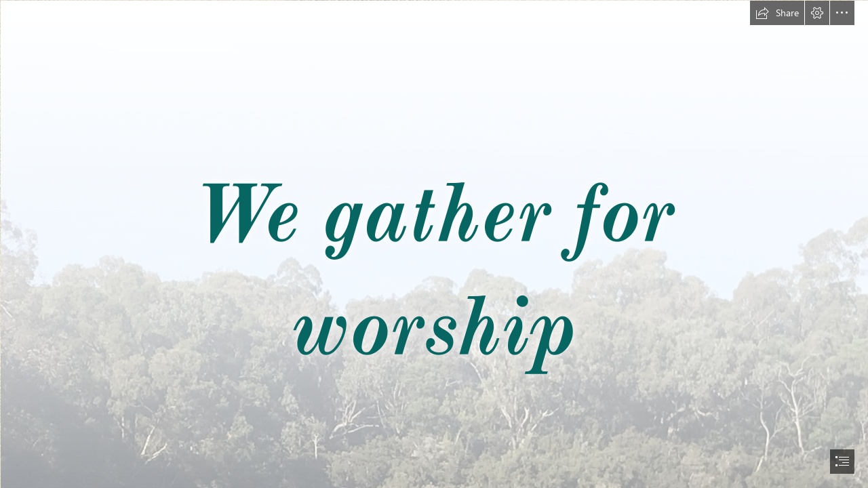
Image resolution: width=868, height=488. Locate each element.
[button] (777, 13)
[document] (434, 244)
